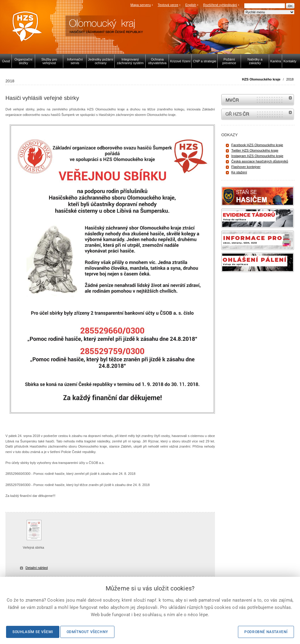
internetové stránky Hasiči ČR (258, 114)
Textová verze (168, 5)
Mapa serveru (141, 5)
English (191, 5)
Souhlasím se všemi (33, 632)
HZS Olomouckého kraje (261, 79)
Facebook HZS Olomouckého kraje (257, 145)
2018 (290, 79)
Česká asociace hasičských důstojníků (260, 161)
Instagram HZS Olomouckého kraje (257, 156)
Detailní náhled (36, 568)
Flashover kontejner (246, 167)
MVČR (258, 100)
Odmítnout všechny (87, 632)
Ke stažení (239, 172)
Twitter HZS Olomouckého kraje (255, 150)
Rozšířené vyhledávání (220, 5)
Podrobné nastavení (266, 632)
